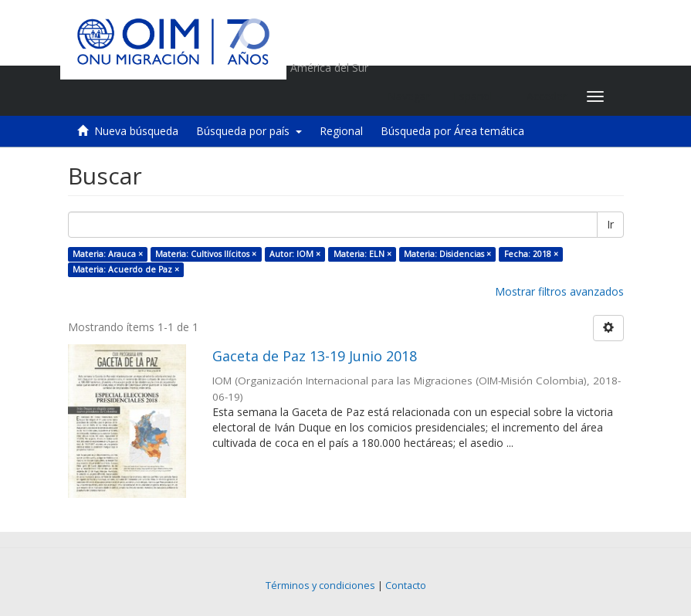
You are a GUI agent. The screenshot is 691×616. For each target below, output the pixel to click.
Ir (610, 224)
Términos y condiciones (320, 586)
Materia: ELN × (362, 254)
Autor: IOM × (295, 254)
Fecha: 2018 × (531, 254)
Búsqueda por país (249, 131)
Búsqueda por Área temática (452, 131)
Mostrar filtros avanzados (559, 291)
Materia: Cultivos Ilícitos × (206, 254)
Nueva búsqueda (136, 131)
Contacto (406, 586)
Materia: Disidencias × (447, 254)
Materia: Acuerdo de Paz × (126, 269)
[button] (478, 96)
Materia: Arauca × (108, 254)
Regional (341, 131)
